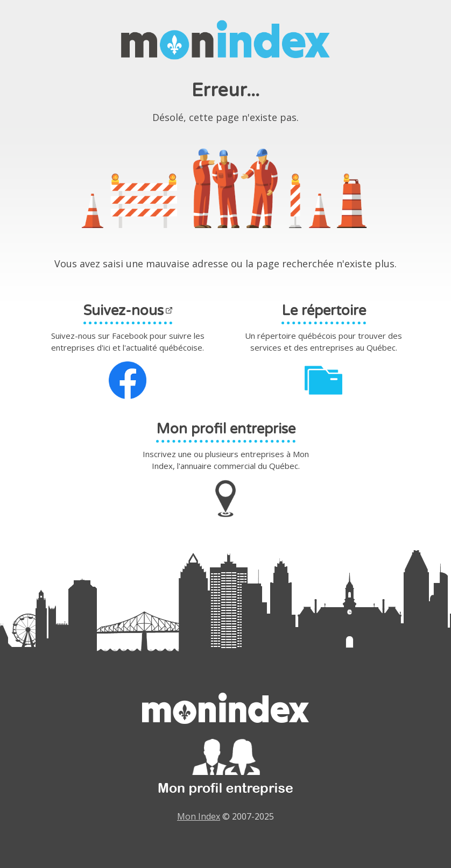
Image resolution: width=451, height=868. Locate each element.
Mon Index (199, 816)
